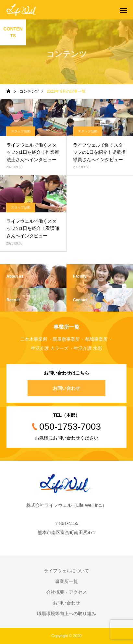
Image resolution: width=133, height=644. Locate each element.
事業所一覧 (66, 581)
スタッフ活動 (21, 131)
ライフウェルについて (66, 571)
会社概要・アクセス (66, 592)
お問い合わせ (66, 388)
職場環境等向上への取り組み (66, 614)
